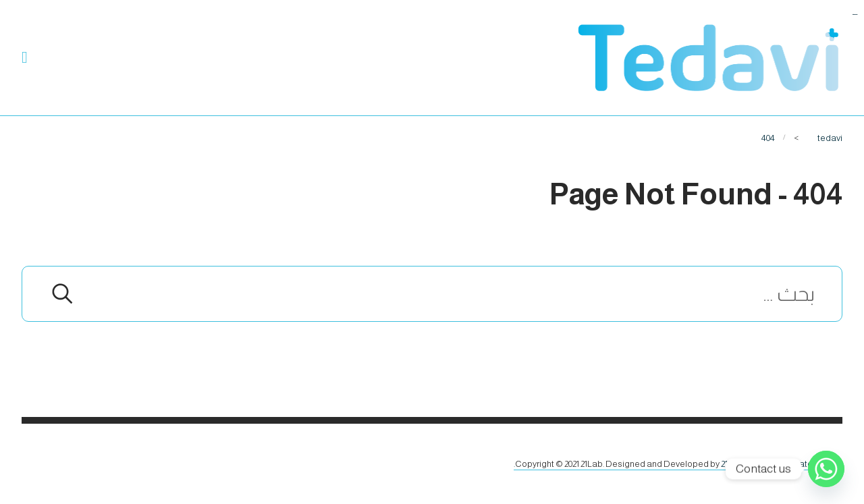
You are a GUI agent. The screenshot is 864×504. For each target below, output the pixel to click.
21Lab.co (738, 464)
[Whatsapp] (826, 469)
